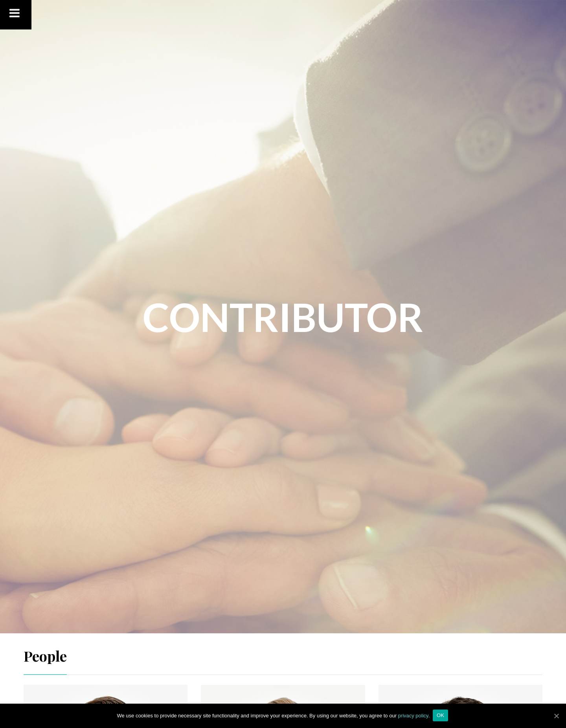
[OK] (556, 716)
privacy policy (413, 716)
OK (441, 716)
